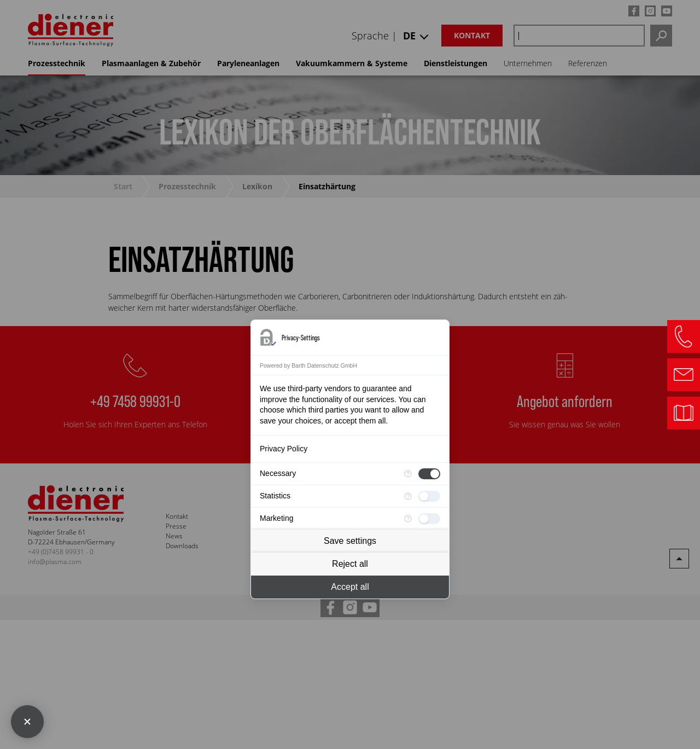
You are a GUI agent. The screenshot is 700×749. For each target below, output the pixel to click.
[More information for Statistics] (408, 496)
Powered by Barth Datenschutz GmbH (308, 365)
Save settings (350, 541)
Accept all (350, 587)
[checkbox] (429, 474)
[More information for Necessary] (408, 474)
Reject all (350, 564)
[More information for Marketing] (408, 519)
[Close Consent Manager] (27, 722)
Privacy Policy (284, 449)
